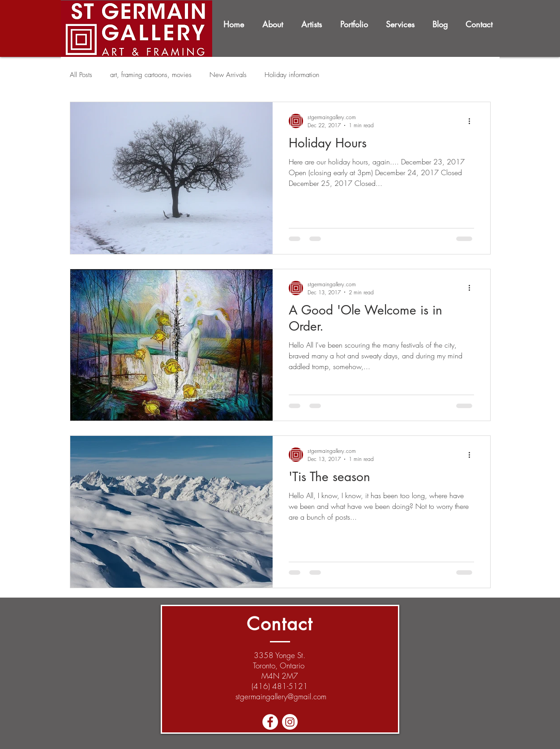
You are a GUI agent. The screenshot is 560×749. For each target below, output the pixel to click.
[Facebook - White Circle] (270, 722)
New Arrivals (228, 75)
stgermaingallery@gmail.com (281, 696)
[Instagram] (290, 722)
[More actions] (473, 121)
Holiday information (292, 75)
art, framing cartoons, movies (151, 75)
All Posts (81, 75)
